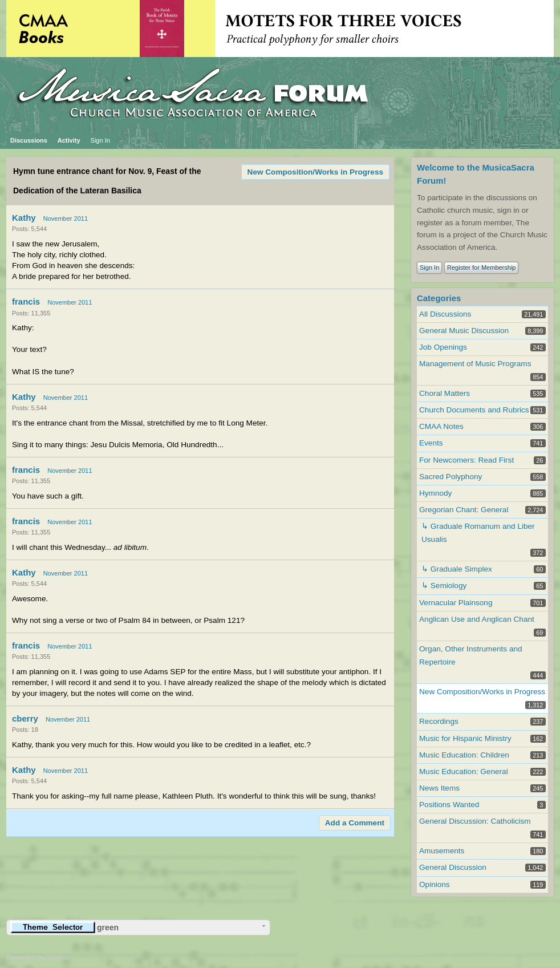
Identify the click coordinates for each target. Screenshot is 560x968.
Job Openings (443, 347)
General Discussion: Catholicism (475, 821)
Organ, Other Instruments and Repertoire (471, 655)
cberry (25, 718)
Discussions (29, 140)
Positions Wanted (449, 805)
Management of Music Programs (475, 364)
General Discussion (453, 867)
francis (26, 301)
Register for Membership (481, 268)
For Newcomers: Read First (466, 460)
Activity (69, 140)
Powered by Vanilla (38, 957)
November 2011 (66, 218)
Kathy (24, 218)
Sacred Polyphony (451, 477)
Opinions (435, 884)
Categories (439, 298)
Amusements (442, 851)
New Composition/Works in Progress (315, 172)
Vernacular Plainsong (456, 603)
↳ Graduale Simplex (457, 569)
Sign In (100, 140)
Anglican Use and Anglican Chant (477, 619)
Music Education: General (464, 771)
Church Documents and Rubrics (474, 410)
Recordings (439, 721)
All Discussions (445, 314)
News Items (439, 788)
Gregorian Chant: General (464, 510)
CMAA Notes (441, 426)
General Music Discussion (464, 331)
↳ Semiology (444, 586)
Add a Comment (355, 823)
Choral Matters (445, 393)
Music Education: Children (464, 755)
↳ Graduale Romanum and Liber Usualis (478, 533)
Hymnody (435, 493)
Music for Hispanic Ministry (465, 738)
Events (431, 443)
